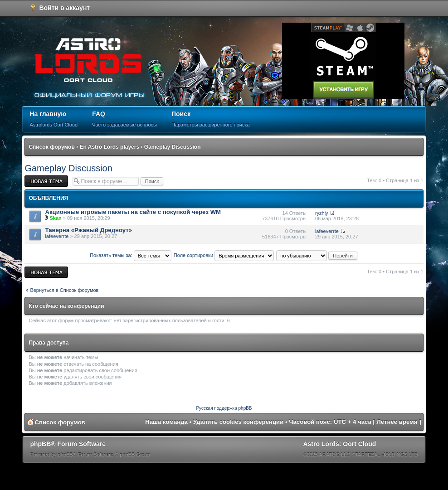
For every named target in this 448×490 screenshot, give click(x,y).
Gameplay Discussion (173, 147)
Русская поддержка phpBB (224, 408)
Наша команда (166, 422)
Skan (55, 218)
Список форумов (51, 147)
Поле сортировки (224, 255)
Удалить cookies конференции (238, 422)
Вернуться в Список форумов (64, 290)
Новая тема (46, 181)
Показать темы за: (131, 255)
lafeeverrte (57, 236)
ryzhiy (322, 213)
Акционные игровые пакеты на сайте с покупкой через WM (133, 212)
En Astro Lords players (110, 147)
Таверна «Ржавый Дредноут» (88, 230)
